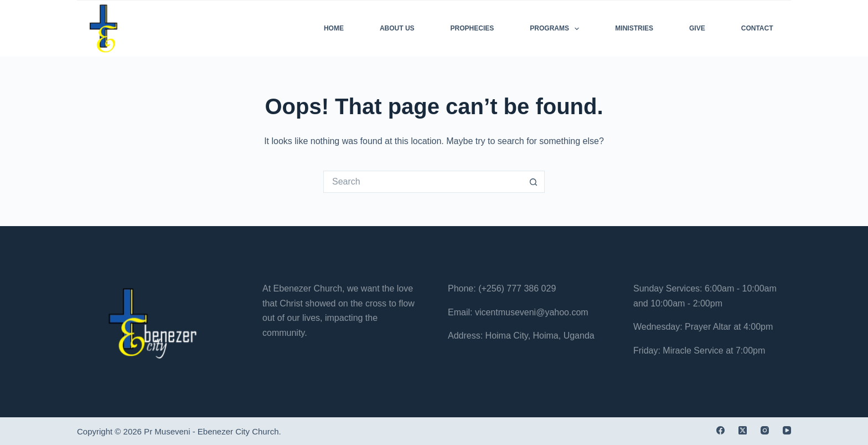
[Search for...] (423, 182)
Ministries (634, 28)
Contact (757, 28)
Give (697, 28)
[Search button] (534, 182)
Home (334, 28)
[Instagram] (765, 430)
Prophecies (472, 28)
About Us (397, 28)
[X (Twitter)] (743, 430)
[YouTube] (787, 430)
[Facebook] (720, 430)
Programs (557, 29)
